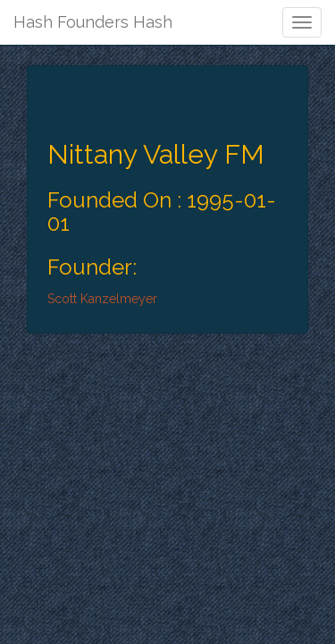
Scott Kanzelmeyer (102, 299)
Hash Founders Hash (93, 22)
